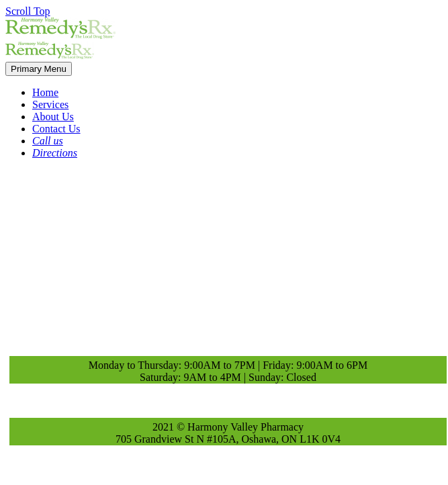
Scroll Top (28, 11)
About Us (53, 117)
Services (50, 104)
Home (45, 92)
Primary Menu (39, 69)
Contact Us (56, 129)
